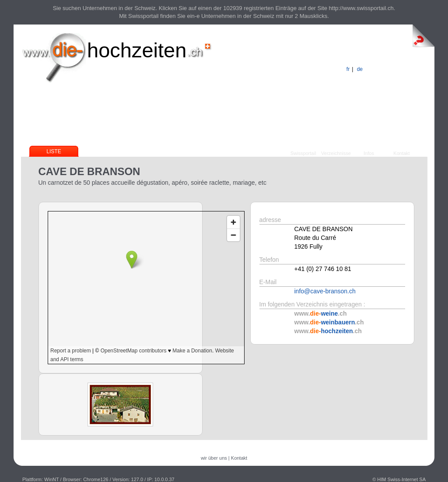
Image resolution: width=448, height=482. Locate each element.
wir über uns (214, 458)
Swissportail (303, 153)
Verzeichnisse (336, 153)
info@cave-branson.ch (325, 291)
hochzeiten (137, 50)
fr (348, 69)
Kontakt (401, 153)
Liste (54, 151)
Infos (369, 153)
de (360, 69)
